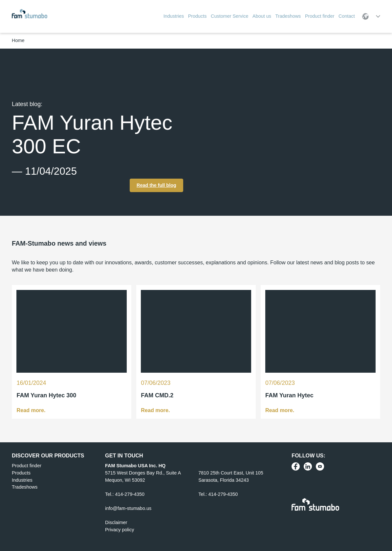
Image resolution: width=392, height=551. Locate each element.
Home (18, 40)
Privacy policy (120, 530)
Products (21, 473)
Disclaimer (116, 522)
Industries (22, 480)
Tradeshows (25, 487)
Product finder (27, 466)
